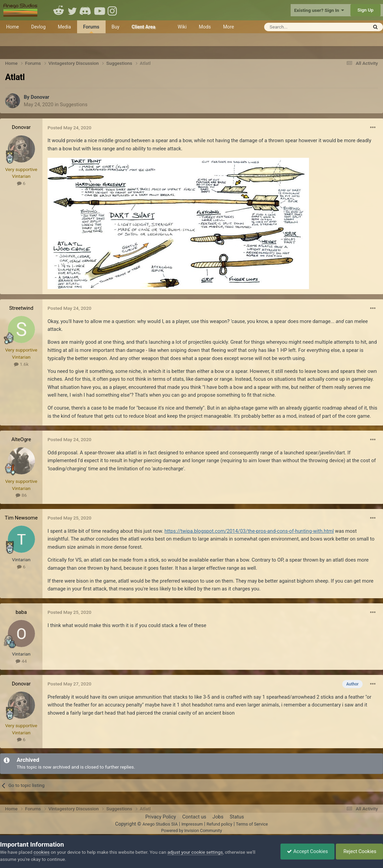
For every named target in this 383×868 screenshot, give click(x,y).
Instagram (113, 10)
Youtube (99, 10)
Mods (205, 27)
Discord (86, 10)
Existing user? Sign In (319, 10)
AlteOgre (21, 439)
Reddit (59, 10)
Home (13, 27)
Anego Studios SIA (160, 824)
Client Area (144, 27)
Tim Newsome (21, 518)
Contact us (194, 817)
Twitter (72, 10)
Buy (116, 27)
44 (21, 661)
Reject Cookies (359, 851)
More (229, 27)
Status (237, 817)
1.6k (21, 364)
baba (21, 612)
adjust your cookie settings (195, 852)
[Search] (299, 27)
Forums (91, 29)
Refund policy (219, 824)
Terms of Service (252, 824)
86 (21, 495)
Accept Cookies (306, 851)
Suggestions (74, 105)
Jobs (218, 817)
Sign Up (366, 10)
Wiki (182, 27)
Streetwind (21, 308)
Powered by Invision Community (191, 831)
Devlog (39, 27)
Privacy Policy (161, 817)
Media (64, 27)
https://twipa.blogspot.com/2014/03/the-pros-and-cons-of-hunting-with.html (249, 531)
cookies (42, 852)
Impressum (192, 824)
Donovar (40, 97)
